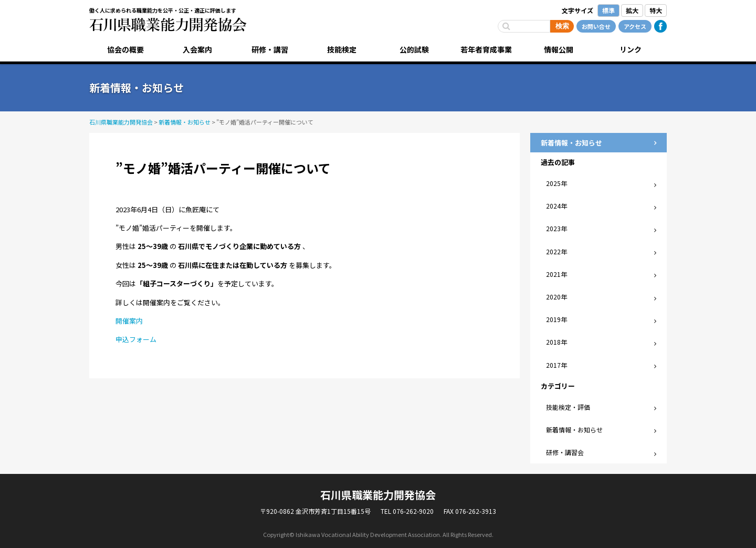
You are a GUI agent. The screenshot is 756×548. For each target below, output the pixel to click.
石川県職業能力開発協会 (168, 25)
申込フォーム (136, 339)
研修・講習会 (565, 452)
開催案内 (129, 321)
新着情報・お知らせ (574, 430)
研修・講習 (270, 49)
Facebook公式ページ (660, 26)
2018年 (556, 342)
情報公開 (559, 49)
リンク (631, 49)
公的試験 (414, 49)
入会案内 (197, 49)
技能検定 (342, 49)
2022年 (556, 251)
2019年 (556, 319)
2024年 (556, 206)
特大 (656, 10)
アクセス (635, 26)
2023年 (556, 228)
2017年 (556, 365)
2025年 (556, 183)
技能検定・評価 (568, 407)
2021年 (556, 274)
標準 (608, 10)
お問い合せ (596, 26)
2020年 (556, 297)
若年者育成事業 (486, 49)
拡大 (632, 10)
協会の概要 (125, 49)
